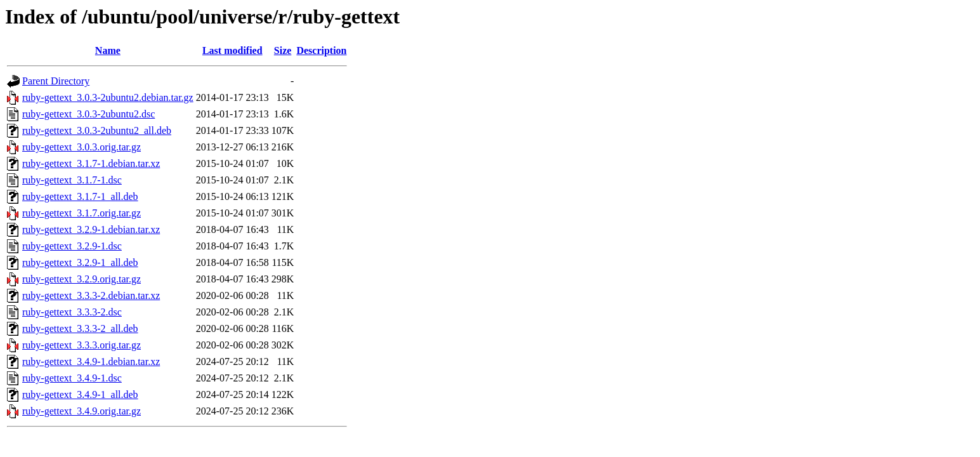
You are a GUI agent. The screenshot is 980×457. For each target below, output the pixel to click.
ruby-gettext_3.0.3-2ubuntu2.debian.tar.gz (108, 97)
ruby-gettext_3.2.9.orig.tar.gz (82, 279)
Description (321, 50)
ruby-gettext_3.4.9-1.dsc (72, 378)
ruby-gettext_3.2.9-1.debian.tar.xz (91, 229)
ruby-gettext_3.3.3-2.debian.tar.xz (91, 295)
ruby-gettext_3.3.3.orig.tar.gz (82, 345)
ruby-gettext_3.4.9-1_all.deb (80, 394)
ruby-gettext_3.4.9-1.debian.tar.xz (91, 361)
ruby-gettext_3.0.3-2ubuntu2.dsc (88, 114)
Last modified (232, 50)
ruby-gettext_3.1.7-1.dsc (72, 180)
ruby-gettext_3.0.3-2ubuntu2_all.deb (97, 130)
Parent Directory (56, 81)
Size (283, 50)
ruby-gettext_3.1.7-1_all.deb (80, 196)
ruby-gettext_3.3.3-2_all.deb (80, 328)
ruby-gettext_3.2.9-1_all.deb (80, 262)
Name (108, 50)
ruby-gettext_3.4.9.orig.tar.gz (82, 411)
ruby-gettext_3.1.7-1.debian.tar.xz (91, 163)
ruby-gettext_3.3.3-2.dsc (72, 312)
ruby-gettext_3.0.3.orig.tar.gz (82, 147)
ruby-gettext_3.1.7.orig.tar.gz (82, 213)
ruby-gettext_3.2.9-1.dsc (72, 246)
